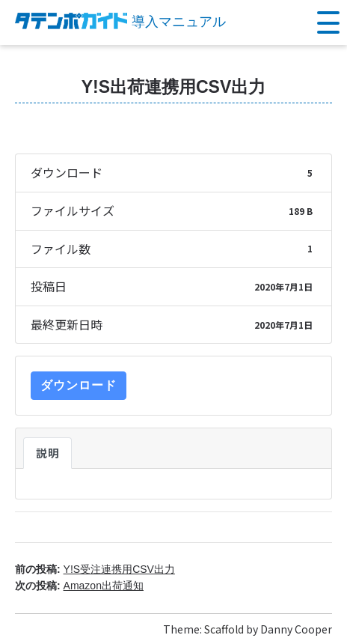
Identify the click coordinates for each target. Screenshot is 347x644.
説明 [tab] (47, 453)
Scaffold (224, 629)
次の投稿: (79, 586)
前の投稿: (95, 569)
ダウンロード (79, 385)
